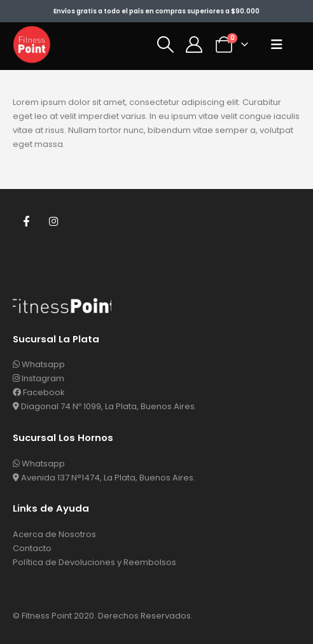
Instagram (54, 220)
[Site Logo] (32, 45)
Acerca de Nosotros (54, 534)
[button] (166, 45)
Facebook (26, 220)
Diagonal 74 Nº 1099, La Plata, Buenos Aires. (105, 406)
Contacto (32, 548)
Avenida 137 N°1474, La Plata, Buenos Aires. (104, 478)
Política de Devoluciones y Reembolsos (94, 562)
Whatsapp (39, 364)
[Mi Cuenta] (194, 45)
